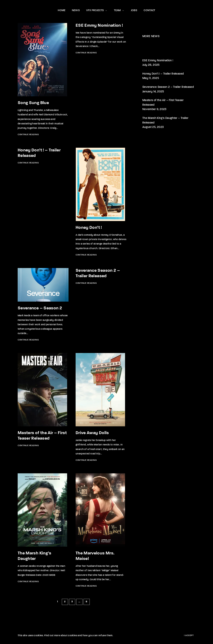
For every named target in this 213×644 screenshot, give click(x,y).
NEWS (76, 11)
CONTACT (149, 11)
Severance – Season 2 (40, 308)
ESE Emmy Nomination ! (99, 26)
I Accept (189, 636)
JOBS (134, 11)
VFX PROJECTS (97, 11)
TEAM (119, 11)
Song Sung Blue (33, 103)
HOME (62, 11)
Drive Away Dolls (92, 433)
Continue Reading (28, 135)
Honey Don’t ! (89, 228)
